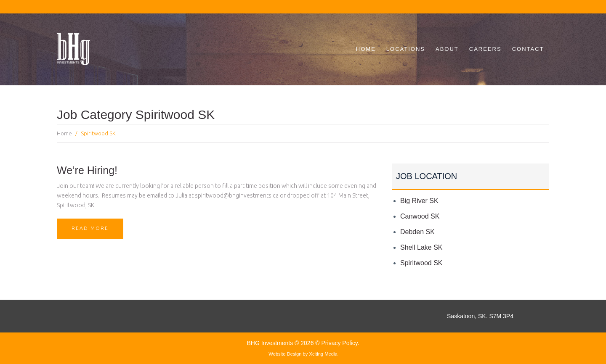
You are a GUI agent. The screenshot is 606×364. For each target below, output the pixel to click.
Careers (485, 49)
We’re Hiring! (87, 170)
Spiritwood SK (421, 263)
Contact (528, 49)
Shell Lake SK (421, 247)
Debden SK (417, 232)
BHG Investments (271, 343)
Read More (93, 232)
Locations (406, 49)
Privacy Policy (340, 343)
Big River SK (419, 201)
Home (366, 49)
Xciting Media (323, 354)
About (447, 49)
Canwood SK (420, 216)
